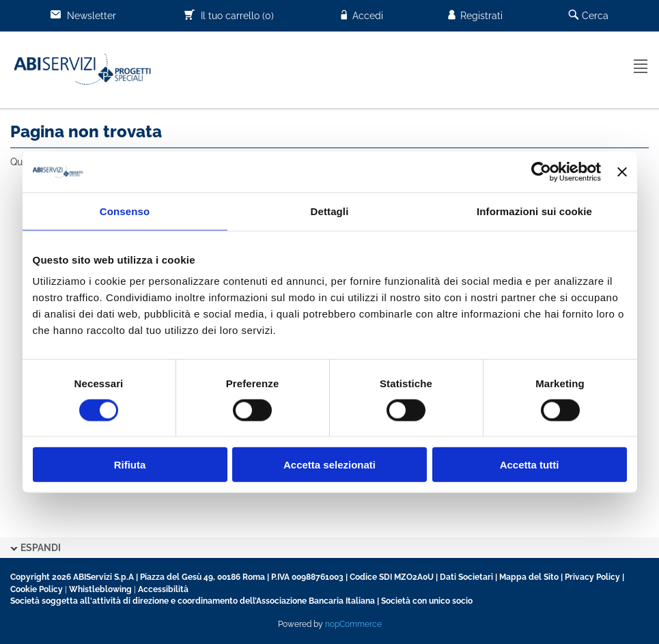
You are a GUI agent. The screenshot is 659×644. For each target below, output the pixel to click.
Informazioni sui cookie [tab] (534, 211)
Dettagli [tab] (330, 211)
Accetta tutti (530, 465)
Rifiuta (130, 465)
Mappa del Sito (529, 577)
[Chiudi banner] (622, 171)
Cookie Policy (37, 589)
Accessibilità (163, 589)
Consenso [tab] (125, 211)
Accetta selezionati (329, 465)
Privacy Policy (592, 577)
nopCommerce (353, 624)
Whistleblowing (100, 589)
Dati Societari (466, 577)
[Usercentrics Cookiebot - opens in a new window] (541, 171)
